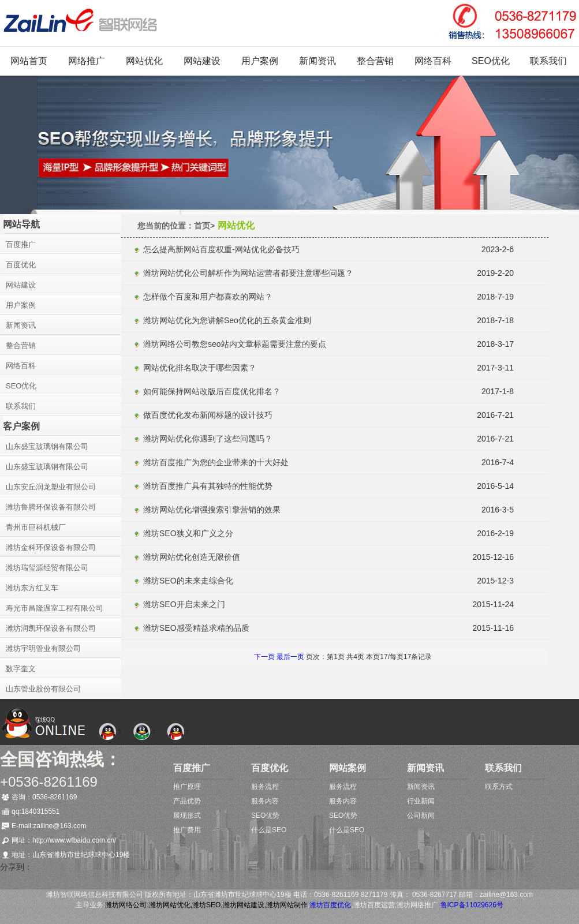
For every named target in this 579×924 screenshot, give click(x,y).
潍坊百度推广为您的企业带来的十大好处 (216, 462)
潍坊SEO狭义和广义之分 (188, 533)
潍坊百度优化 (330, 905)
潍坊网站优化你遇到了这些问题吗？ (208, 439)
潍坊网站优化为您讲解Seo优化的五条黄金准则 (227, 320)
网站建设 (202, 61)
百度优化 (21, 265)
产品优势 (187, 801)
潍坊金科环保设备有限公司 (51, 547)
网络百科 (433, 61)
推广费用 (187, 830)
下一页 (264, 657)
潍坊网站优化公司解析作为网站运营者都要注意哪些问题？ (248, 273)
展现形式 (187, 815)
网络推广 (87, 61)
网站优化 (144, 61)
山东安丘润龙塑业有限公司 (51, 487)
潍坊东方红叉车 (32, 588)
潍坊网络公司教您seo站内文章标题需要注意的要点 (235, 344)
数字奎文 (21, 669)
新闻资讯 (317, 61)
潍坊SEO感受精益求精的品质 (196, 628)
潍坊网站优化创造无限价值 (192, 557)
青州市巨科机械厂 (36, 527)
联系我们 (548, 61)
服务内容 (265, 801)
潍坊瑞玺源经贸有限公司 (47, 568)
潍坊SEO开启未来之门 (184, 604)
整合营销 (375, 61)
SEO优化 (491, 61)
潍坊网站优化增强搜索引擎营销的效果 (212, 510)
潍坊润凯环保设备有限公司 (51, 628)
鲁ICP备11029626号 (472, 905)
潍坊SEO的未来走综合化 (188, 581)
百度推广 (21, 244)
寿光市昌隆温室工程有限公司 (55, 608)
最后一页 (291, 657)
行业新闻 (421, 801)
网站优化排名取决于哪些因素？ (200, 368)
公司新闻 (421, 815)
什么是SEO (269, 830)
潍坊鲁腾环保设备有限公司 (51, 507)
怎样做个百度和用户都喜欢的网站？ (208, 297)
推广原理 (187, 787)
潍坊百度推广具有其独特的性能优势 (208, 486)
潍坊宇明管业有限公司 (43, 648)
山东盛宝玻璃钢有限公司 (47, 446)
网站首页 (29, 61)
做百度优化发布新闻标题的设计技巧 (208, 415)
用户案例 (260, 61)
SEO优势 (265, 815)
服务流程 (265, 787)
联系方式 (499, 787)
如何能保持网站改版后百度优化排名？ (212, 391)
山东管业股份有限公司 (43, 689)
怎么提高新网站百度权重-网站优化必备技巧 (221, 249)
